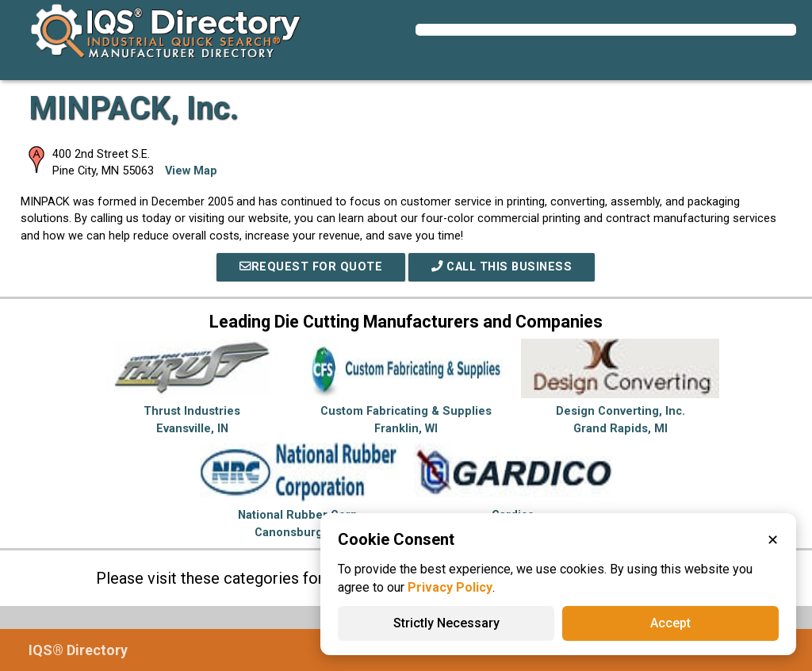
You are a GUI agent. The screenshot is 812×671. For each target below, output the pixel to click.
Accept (670, 623)
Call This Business (502, 267)
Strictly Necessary (446, 623)
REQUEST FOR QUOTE (311, 267)
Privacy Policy (450, 587)
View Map (191, 171)
